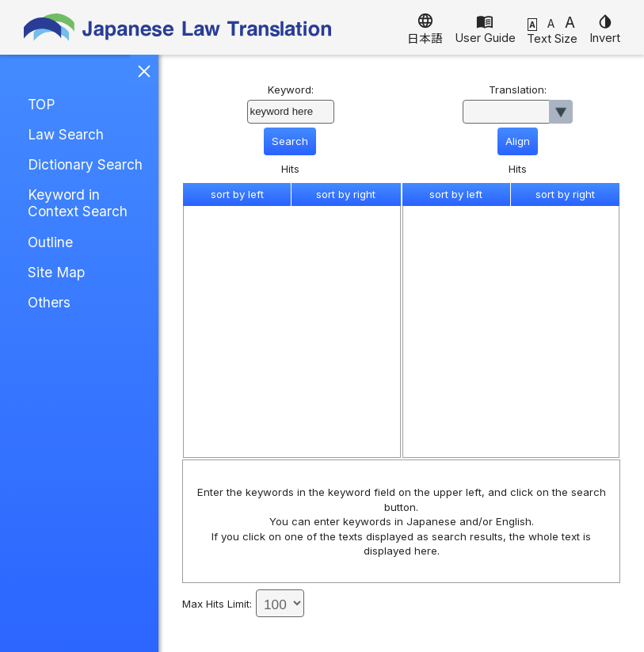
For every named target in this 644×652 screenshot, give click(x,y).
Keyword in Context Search (78, 203)
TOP (41, 104)
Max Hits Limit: (217, 604)
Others (49, 302)
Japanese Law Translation (178, 27)
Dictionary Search (85, 164)
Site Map (56, 272)
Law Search (66, 134)
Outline (50, 242)
